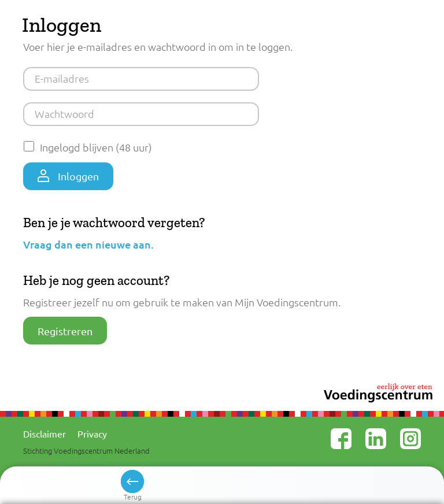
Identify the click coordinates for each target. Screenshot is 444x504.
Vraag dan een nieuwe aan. (88, 244)
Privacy (92, 433)
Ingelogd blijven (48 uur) (96, 147)
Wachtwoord (64, 114)
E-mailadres (62, 78)
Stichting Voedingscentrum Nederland (86, 451)
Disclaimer (45, 433)
